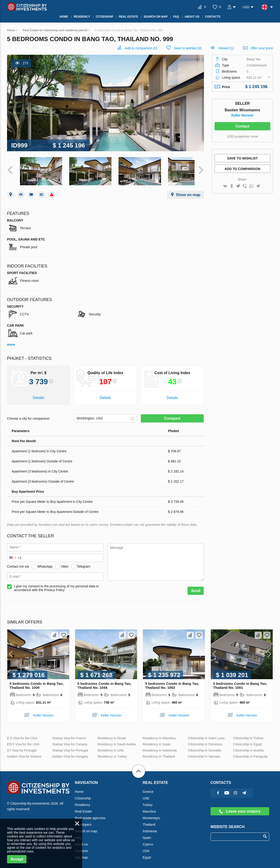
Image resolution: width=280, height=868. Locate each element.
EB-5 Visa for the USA (23, 741)
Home (79, 788)
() (141, 48)
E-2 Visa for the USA (22, 735)
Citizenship (83, 795)
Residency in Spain (157, 741)
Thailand (149, 821)
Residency (82, 802)
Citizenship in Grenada (204, 747)
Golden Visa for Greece (24, 753)
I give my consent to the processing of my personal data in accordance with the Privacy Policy (56, 585)
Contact (242, 126)
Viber (65, 563)
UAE (146, 795)
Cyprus (148, 841)
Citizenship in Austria (248, 747)
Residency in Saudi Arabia (117, 741)
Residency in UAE (111, 747)
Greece (148, 788)
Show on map (188, 192)
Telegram (84, 563)
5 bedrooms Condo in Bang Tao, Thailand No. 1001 (240, 682)
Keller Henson (242, 115)
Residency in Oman (112, 735)
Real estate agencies (90, 815)
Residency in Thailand (159, 753)
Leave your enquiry (240, 808)
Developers (83, 821)
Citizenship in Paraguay (250, 753)
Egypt (147, 854)
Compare (172, 415)
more (11, 341)
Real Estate (83, 808)
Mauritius (149, 808)
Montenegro (152, 815)
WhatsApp (45, 563)
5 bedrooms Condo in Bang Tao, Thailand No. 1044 (104, 682)
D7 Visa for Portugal (22, 747)
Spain (147, 834)
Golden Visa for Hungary (70, 753)
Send (196, 587)
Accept (17, 859)
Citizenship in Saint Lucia (206, 735)
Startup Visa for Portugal (70, 747)
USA (146, 848)
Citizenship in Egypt (247, 741)
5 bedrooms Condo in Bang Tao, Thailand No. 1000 (37, 682)
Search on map (86, 828)
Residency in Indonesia (160, 747)
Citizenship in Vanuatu (204, 753)
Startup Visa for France (69, 735)
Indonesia (150, 828)
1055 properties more (242, 136)
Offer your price (262, 48)
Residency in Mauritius (159, 735)
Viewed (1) (226, 48)
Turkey (148, 802)
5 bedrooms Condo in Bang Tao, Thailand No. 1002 (172, 682)
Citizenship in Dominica (205, 741)
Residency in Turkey (112, 753)
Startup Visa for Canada (70, 741)
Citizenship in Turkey (248, 735)
